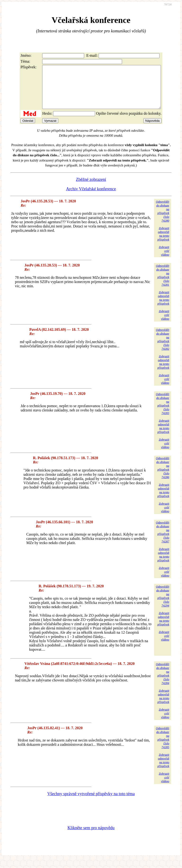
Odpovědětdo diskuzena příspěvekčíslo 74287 (163, 540)
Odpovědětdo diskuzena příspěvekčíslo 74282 (163, 348)
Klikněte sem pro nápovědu (91, 836)
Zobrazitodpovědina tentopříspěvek (163, 242)
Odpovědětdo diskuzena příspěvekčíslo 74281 (163, 284)
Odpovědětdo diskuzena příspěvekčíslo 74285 (163, 746)
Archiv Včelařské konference (91, 197)
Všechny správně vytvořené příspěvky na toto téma (91, 802)
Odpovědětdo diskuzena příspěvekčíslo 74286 (163, 476)
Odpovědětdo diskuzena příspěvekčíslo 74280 (163, 220)
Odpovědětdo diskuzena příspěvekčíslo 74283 (163, 412)
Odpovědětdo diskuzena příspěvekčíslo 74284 (163, 682)
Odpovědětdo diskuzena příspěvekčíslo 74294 (163, 604)
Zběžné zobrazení (91, 188)
